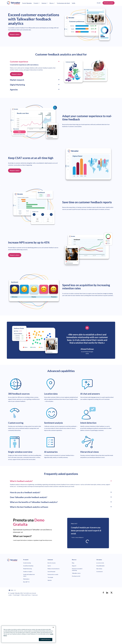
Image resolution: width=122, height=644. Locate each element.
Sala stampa (99, 569)
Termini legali (16, 595)
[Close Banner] (53, 627)
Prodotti (37, 3)
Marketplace (26, 579)
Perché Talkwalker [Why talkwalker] (27, 3)
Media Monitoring (28, 569)
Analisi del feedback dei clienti (29, 575)
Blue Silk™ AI (26, 582)
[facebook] (103, 593)
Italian (12, 590)
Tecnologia (50, 577)
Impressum (35, 595)
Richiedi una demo (109, 3)
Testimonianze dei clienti (63, 3)
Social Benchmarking (28, 566)
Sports (49, 566)
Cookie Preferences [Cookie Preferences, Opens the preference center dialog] (46, 639)
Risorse (52, 3)
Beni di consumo (52, 563)
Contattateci (100, 572)
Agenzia (50, 580)
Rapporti (74, 566)
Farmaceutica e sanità (53, 574)
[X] (111, 593)
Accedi (99, 3)
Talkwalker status (76, 573)
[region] (28, 634)
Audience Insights (28, 572)
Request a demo (15, 34)
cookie (10, 595)
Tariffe (73, 3)
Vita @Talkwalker (100, 566)
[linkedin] (107, 593)
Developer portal (76, 576)
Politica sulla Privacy (26, 595)
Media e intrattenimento (54, 569)
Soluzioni (45, 3)
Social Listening (27, 563)
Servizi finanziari (51, 572)
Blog (73, 563)
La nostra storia (100, 563)
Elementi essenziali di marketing (77, 569)
